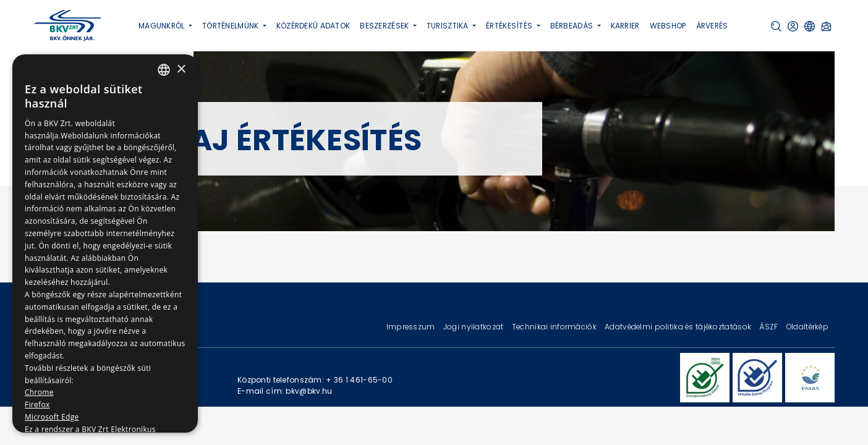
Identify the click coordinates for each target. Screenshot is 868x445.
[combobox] (164, 70)
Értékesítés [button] (510, 26)
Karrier (625, 26)
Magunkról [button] (163, 26)
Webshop (668, 26)
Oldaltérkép (807, 327)
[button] (776, 26)
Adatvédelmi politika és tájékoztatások (679, 327)
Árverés (712, 26)
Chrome (39, 392)
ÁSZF (769, 327)
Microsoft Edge (52, 417)
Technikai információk (555, 327)
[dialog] (105, 244)
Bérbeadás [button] (573, 26)
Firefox (37, 405)
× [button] (181, 70)
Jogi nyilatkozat (474, 327)
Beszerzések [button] (385, 26)
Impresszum (412, 327)
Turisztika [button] (449, 26)
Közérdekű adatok (313, 26)
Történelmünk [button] (232, 26)
